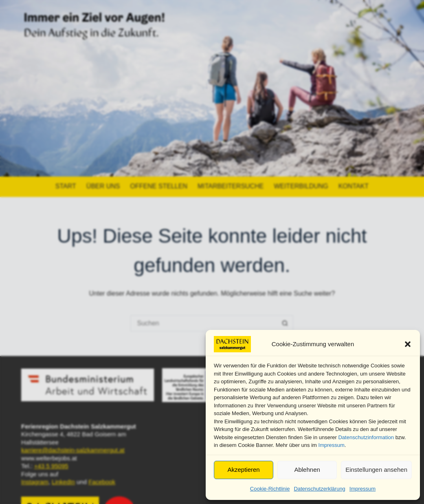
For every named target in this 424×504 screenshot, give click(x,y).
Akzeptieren (243, 470)
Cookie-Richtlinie (270, 489)
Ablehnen (307, 470)
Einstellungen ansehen (376, 470)
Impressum (332, 445)
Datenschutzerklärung (319, 489)
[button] (408, 344)
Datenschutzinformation (366, 437)
